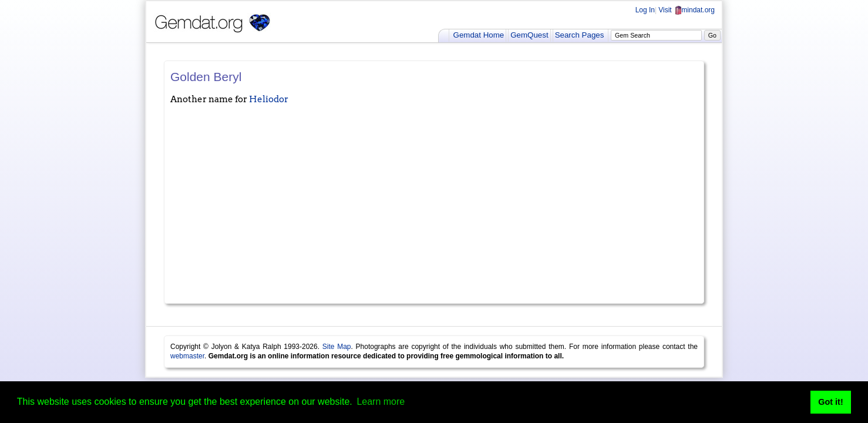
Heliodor (269, 99)
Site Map (337, 347)
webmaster (187, 356)
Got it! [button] (830, 402)
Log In (645, 10)
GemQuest (529, 35)
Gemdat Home (479, 35)
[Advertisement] (434, 209)
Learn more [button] (381, 402)
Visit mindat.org (687, 10)
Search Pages (580, 35)
